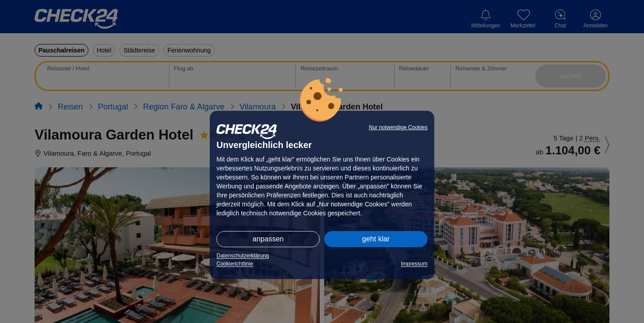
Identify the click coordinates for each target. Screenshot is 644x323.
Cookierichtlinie (235, 264)
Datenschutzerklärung (243, 256)
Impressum (414, 264)
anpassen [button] (268, 239)
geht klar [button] (376, 239)
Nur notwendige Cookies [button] (398, 127)
